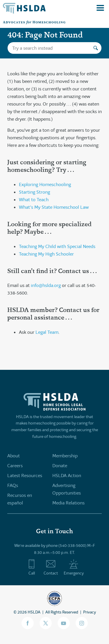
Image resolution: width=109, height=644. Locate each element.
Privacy (90, 612)
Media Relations (68, 503)
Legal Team (47, 332)
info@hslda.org (46, 285)
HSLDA (34, 612)
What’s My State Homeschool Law (54, 207)
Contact (51, 567)
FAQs (13, 485)
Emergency (74, 567)
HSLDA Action (67, 476)
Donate (60, 466)
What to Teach (34, 200)
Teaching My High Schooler (46, 254)
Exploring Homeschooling (45, 184)
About (14, 456)
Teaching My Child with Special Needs (57, 246)
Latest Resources (25, 476)
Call (32, 567)
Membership (65, 456)
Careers (15, 466)
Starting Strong (34, 192)
